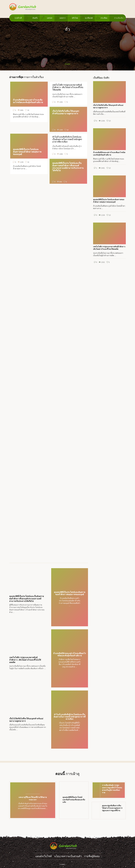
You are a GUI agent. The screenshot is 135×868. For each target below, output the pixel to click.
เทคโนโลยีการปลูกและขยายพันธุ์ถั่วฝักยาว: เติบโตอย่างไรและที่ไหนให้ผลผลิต (68, 87)
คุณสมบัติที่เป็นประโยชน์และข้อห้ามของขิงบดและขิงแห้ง (74, 800)
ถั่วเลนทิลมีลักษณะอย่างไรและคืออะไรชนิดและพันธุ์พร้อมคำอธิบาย (28, 101)
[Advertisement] (68, 46)
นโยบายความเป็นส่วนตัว (68, 856)
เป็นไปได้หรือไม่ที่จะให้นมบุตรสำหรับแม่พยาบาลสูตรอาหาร (66, 112)
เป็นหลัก (67, 64)
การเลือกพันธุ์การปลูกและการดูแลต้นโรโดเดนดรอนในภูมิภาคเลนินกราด (112, 789)
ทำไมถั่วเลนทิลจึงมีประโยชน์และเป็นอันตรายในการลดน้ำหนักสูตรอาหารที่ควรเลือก (67, 139)
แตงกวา (63, 18)
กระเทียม (104, 18)
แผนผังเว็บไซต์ (44, 856)
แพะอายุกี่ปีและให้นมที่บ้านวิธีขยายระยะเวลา (33, 798)
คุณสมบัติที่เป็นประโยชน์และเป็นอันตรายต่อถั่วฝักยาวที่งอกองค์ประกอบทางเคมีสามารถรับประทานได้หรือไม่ (68, 167)
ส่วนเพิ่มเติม (119, 18)
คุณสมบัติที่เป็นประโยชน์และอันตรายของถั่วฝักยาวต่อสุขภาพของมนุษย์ (27, 152)
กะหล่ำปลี (18, 18)
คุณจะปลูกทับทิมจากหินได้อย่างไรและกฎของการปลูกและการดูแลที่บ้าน (112, 808)
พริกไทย (75, 18)
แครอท (50, 18)
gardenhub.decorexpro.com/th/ (27, 7)
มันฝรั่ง (35, 18)
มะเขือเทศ (89, 18)
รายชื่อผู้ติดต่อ (92, 856)
